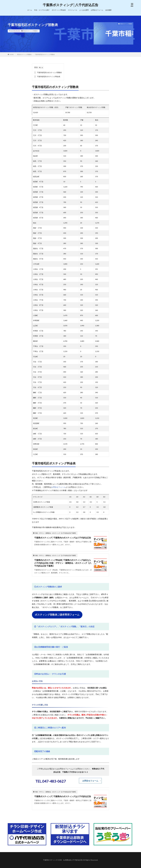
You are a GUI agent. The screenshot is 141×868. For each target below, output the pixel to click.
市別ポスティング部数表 (30, 31)
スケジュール (72, 10)
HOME (12, 54)
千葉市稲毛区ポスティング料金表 (47, 77)
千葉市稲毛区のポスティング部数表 (48, 73)
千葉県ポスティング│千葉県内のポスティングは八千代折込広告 (63, 538)
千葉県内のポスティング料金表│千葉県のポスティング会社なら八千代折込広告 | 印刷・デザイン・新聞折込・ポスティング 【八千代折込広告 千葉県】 (63, 563)
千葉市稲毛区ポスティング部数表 (45, 54)
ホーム (30, 10)
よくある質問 (84, 10)
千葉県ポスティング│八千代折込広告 (71, 5)
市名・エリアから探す (42, 10)
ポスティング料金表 (59, 10)
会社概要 (108, 10)
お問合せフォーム (97, 10)
